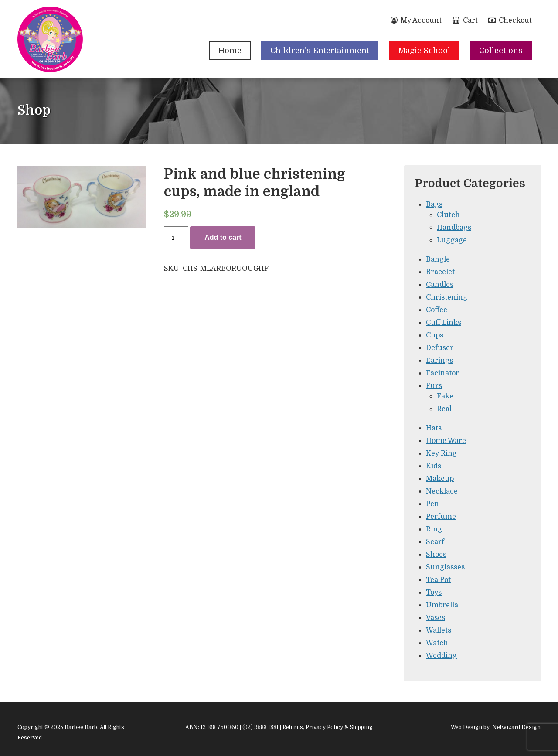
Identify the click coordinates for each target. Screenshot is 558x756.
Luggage (452, 240)
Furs (434, 386)
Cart (465, 20)
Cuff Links (444, 323)
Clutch (448, 215)
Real (444, 409)
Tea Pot (438, 580)
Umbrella (442, 605)
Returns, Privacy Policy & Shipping (328, 727)
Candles (440, 285)
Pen (432, 504)
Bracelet (440, 272)
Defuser (440, 348)
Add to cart (223, 237)
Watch (437, 643)
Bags (434, 204)
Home (230, 51)
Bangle (438, 259)
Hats (434, 428)
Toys (434, 593)
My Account (416, 20)
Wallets (439, 630)
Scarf (435, 542)
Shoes (436, 555)
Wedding (441, 656)
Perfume (441, 517)
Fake (445, 396)
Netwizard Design (516, 727)
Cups (435, 335)
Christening (447, 297)
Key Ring (441, 453)
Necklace (442, 491)
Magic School (424, 51)
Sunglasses (445, 567)
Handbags (454, 228)
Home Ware (446, 441)
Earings (439, 361)
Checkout (510, 20)
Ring (434, 529)
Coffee (437, 310)
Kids (434, 466)
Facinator (442, 373)
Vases (436, 618)
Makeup (440, 479)
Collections (501, 51)
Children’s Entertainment (320, 51)
